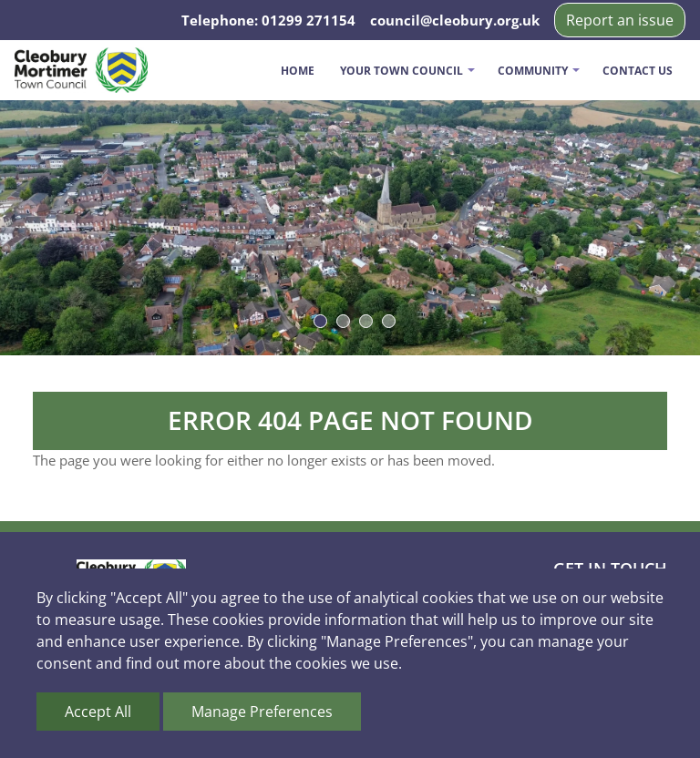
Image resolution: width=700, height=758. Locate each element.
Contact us (638, 71)
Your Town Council (401, 71)
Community (533, 71)
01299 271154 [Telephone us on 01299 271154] (309, 20)
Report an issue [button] (620, 20)
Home (298, 71)
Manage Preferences (262, 712)
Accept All (98, 712)
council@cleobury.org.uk (455, 20)
